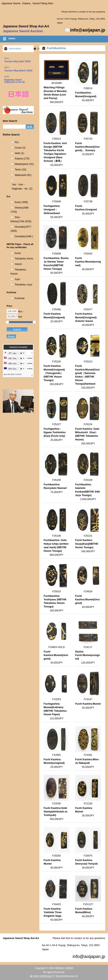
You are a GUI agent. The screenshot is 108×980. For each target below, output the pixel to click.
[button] (55, 39)
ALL (17, 142)
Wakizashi (23, 175)
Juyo (17, 279)
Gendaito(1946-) (24, 236)
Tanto (20, 170)
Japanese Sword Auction (23, 31)
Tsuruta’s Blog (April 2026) (17, 61)
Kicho (18, 253)
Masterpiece (24, 164)
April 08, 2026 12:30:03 (13, 374)
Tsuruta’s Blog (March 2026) (18, 71)
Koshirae (20, 298)
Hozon (18, 264)
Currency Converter (18, 347)
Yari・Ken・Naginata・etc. (22, 187)
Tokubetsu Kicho (24, 259)
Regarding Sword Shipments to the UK (15, 81)
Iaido (19, 153)
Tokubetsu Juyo (23, 285)
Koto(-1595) (21, 202)
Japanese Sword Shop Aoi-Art (26, 26)
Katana (22, 159)
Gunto (20, 148)
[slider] (7, 322)
